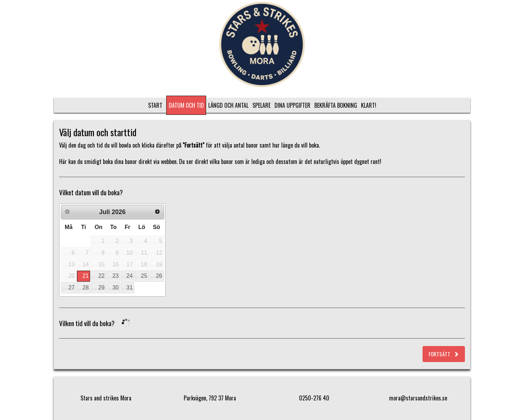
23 (116, 276)
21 (86, 276)
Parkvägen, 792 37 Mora (210, 398)
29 (101, 288)
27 (72, 288)
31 (130, 288)
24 (130, 276)
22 (101, 276)
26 (159, 276)
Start (155, 105)
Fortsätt (444, 354)
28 (86, 288)
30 (116, 288)
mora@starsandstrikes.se (418, 398)
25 (144, 276)
